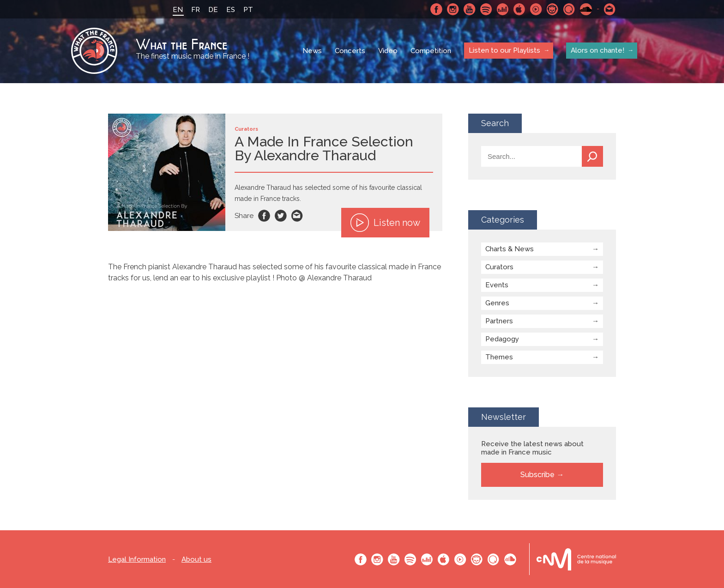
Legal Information (137, 560)
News (312, 51)
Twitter (281, 216)
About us (196, 560)
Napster (553, 9)
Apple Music (519, 9)
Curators (499, 267)
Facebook (436, 9)
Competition (431, 51)
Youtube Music (536, 9)
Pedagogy (502, 339)
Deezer (503, 9)
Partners (499, 321)
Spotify (486, 9)
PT (248, 10)
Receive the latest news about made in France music (532, 448)
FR (196, 10)
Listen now (385, 223)
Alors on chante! (597, 50)
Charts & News (510, 249)
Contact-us (610, 9)
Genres (497, 303)
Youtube (470, 9)
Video (388, 51)
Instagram (453, 9)
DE (213, 10)
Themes (499, 357)
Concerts (350, 51)
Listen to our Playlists (504, 50)
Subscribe (537, 475)
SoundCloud (586, 9)
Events (497, 285)
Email (297, 216)
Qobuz (569, 9)
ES (231, 10)
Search (592, 156)
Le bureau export (576, 559)
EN (178, 10)
